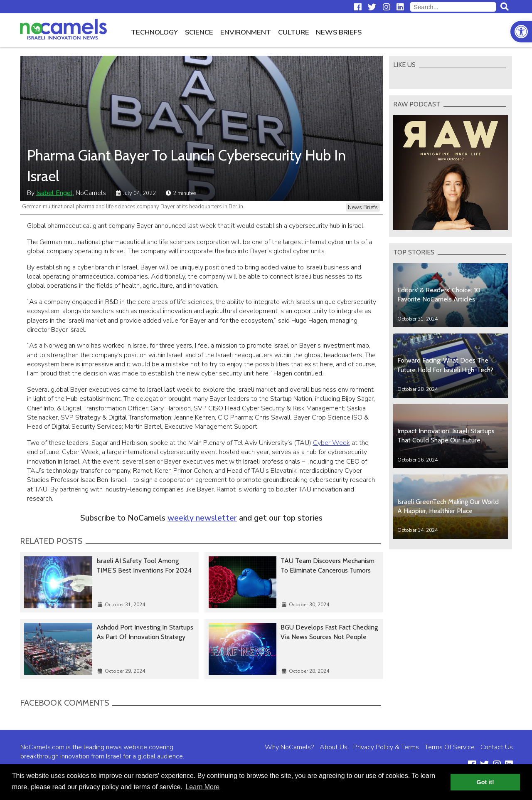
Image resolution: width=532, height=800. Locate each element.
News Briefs (339, 32)
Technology (154, 32)
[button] (521, 32)
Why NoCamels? (289, 747)
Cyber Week (331, 443)
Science (199, 32)
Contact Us (497, 747)
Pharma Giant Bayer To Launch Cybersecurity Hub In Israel (186, 165)
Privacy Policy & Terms (386, 747)
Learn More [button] (202, 787)
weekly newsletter (202, 518)
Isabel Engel (54, 193)
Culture (294, 32)
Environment (246, 32)
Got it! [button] (485, 782)
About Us (334, 747)
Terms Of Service (450, 747)
